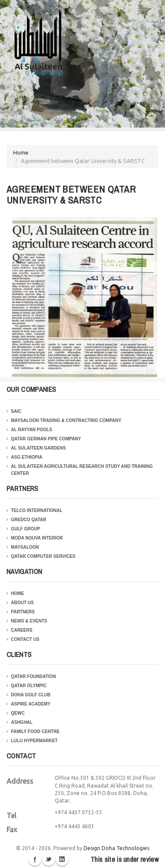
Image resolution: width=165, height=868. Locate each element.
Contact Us (25, 639)
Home (21, 152)
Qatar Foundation (33, 676)
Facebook (35, 859)
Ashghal (22, 722)
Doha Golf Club (31, 695)
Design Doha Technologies (116, 848)
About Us (22, 603)
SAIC (16, 411)
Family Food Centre (35, 731)
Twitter (49, 859)
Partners (23, 612)
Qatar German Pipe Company (46, 439)
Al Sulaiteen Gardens (38, 448)
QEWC (18, 713)
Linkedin (62, 859)
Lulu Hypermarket (34, 741)
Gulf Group (26, 529)
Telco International (37, 510)
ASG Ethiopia (27, 457)
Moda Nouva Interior (37, 538)
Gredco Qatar (29, 520)
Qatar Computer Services (43, 556)
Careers (22, 630)
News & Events (29, 621)
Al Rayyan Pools (32, 430)
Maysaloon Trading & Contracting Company (66, 420)
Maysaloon (25, 547)
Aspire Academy (31, 704)
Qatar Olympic (29, 686)
